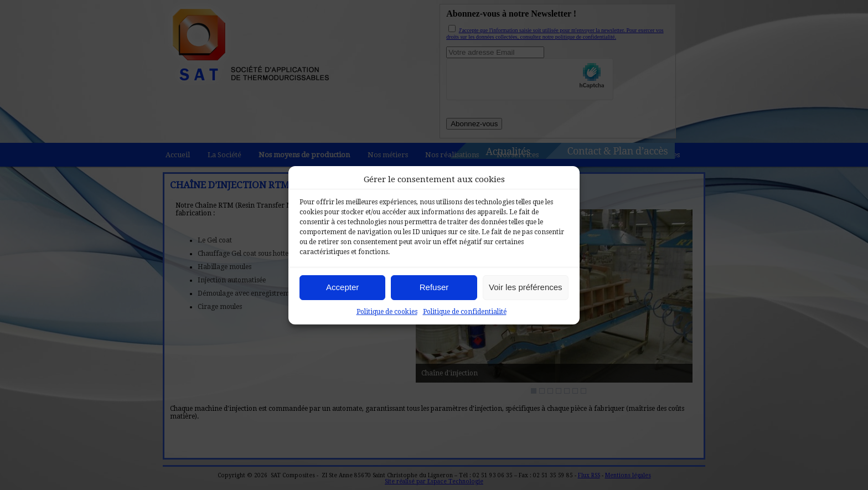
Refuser (434, 287)
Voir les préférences (526, 287)
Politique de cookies (387, 312)
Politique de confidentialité (465, 312)
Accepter (342, 287)
